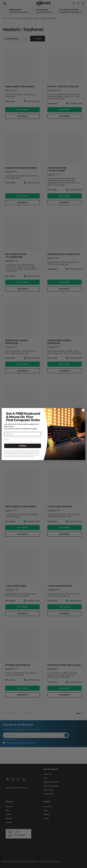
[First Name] (23, 434)
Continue (23, 446)
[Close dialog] (83, 410)
